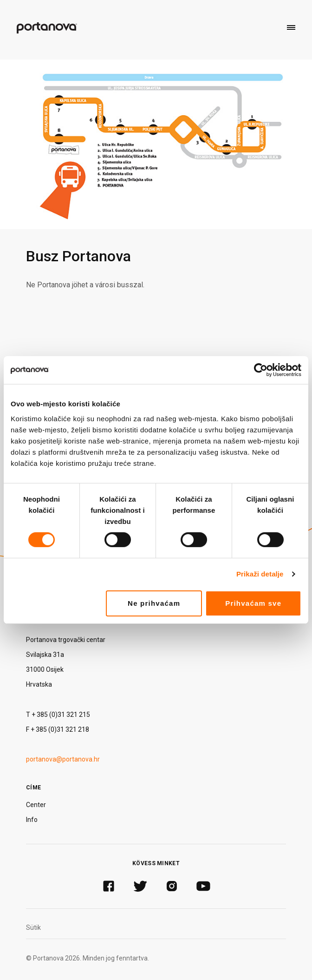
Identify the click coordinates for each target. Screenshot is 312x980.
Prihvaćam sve (253, 603)
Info (32, 820)
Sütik (33, 927)
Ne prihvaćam (154, 603)
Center (36, 805)
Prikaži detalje (260, 574)
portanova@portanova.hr (63, 759)
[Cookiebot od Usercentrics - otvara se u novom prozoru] (261, 370)
